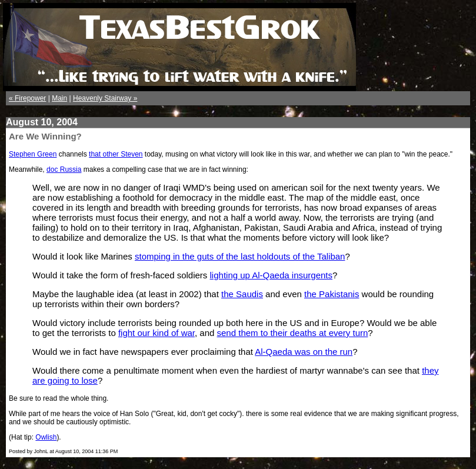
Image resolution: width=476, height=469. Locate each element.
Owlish (46, 437)
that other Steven (116, 154)
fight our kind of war (157, 333)
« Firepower (27, 98)
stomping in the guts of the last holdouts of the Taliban (240, 256)
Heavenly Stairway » (105, 98)
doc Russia (64, 169)
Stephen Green (33, 154)
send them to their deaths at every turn (293, 333)
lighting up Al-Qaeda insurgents (271, 275)
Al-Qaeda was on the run (304, 352)
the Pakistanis (332, 294)
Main (59, 98)
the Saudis (242, 294)
